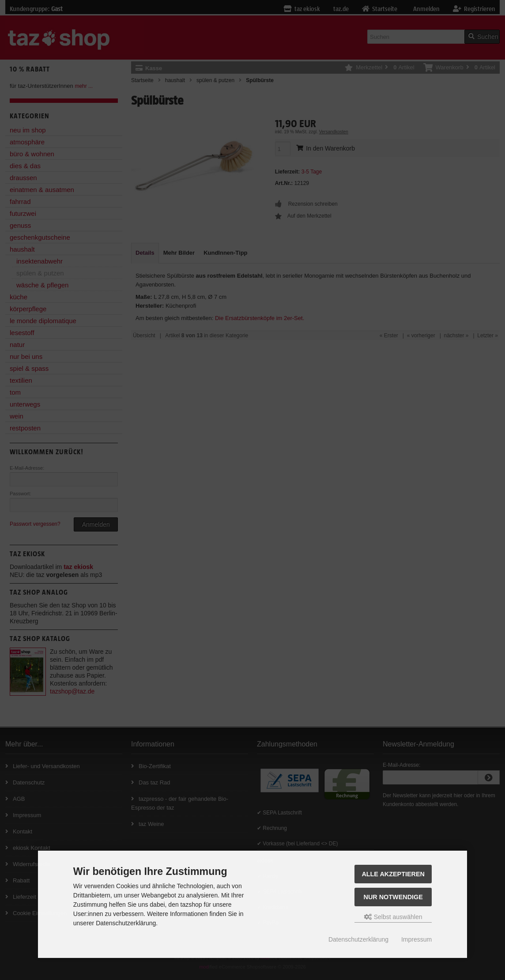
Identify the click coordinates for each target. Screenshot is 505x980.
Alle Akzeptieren (393, 874)
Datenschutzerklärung (358, 939)
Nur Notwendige (393, 897)
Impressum (416, 939)
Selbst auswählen (393, 917)
